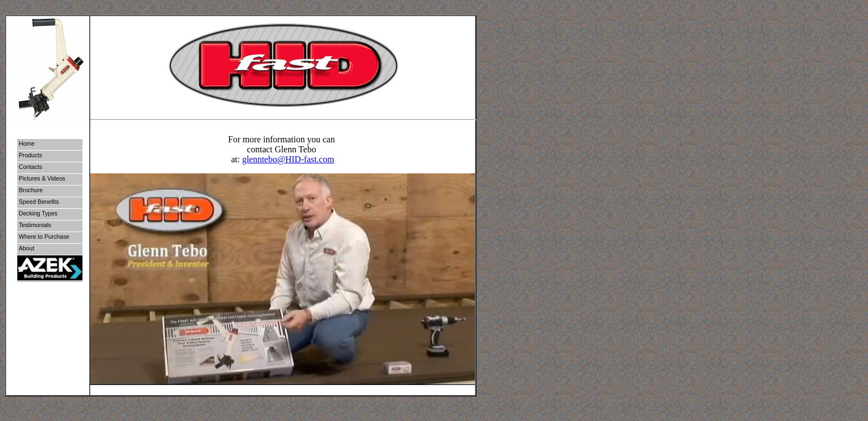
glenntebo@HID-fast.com (288, 159)
